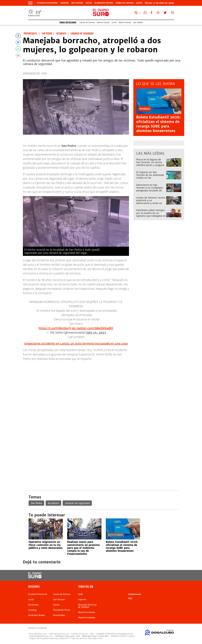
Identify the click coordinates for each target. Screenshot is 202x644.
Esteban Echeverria (47, 3)
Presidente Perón (62, 610)
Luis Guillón (138, 22)
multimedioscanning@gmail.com (119, 634)
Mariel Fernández (87, 612)
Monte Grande (103, 22)
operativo (35, 535)
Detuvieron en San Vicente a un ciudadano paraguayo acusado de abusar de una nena (150, 189)
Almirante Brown (104, 3)
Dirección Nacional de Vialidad (87, 606)
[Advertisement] (104, 384)
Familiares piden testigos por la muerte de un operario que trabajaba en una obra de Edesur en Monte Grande (151, 216)
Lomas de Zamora (125, 3)
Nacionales (34, 605)
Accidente (53, 503)
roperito (82, 599)
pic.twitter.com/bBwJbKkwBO (93, 328)
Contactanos (135, 594)
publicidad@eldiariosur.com (41, 636)
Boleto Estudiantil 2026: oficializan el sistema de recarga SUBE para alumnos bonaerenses (158, 124)
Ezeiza (89, 3)
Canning (64, 3)
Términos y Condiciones (37, 628)
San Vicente (77, 3)
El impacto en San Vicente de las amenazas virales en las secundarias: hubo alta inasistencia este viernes (150, 178)
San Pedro (36, 503)
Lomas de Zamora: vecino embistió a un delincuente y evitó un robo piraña (151, 202)
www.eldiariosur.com (38, 634)
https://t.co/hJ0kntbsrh (55, 328)
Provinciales (59, 615)
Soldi (80, 594)
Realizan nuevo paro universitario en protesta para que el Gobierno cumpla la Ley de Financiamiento (83, 548)
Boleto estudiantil (116, 535)
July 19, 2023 (96, 332)
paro (71, 535)
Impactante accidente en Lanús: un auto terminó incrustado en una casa (76, 343)
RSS (130, 598)
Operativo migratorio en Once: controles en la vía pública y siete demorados (46, 545)
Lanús (114, 22)
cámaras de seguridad (77, 503)
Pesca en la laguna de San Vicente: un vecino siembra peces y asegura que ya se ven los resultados (150, 165)
